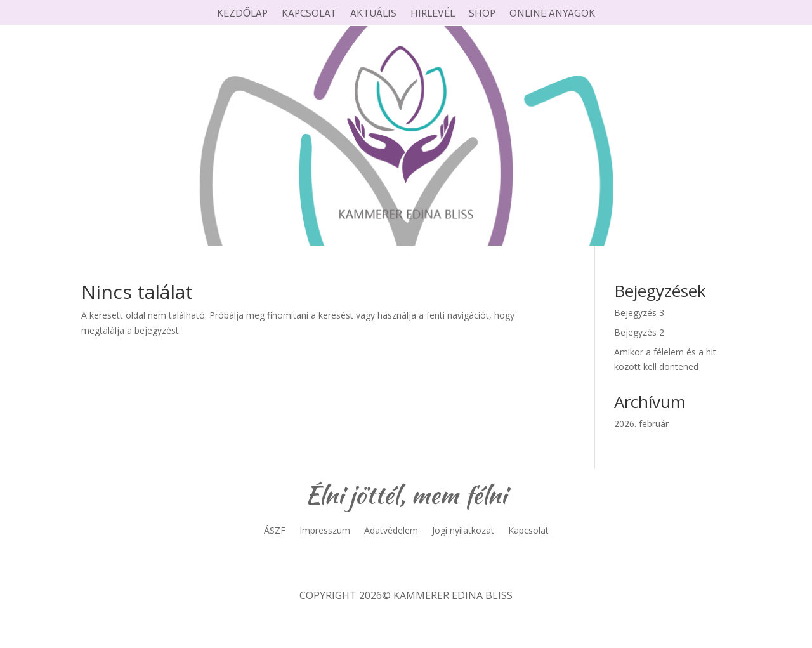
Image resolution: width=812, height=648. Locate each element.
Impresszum (325, 531)
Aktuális (373, 14)
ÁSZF (275, 531)
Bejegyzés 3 (639, 313)
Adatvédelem (391, 531)
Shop (482, 14)
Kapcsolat (309, 14)
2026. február (641, 424)
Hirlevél (433, 14)
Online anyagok (552, 14)
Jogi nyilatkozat (463, 531)
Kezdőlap (242, 14)
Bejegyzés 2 (639, 332)
